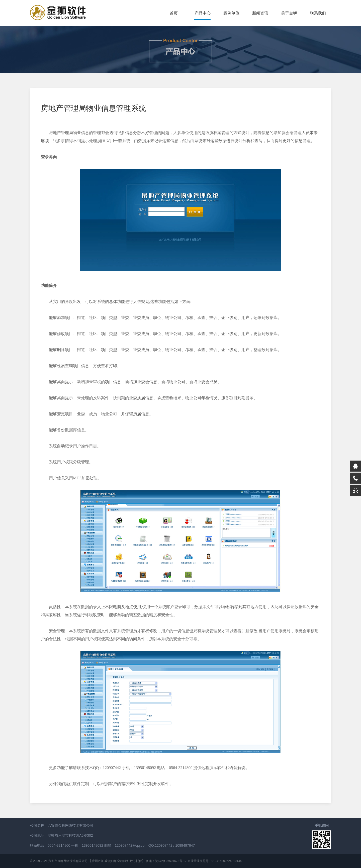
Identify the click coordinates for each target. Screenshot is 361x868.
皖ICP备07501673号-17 (171, 861)
